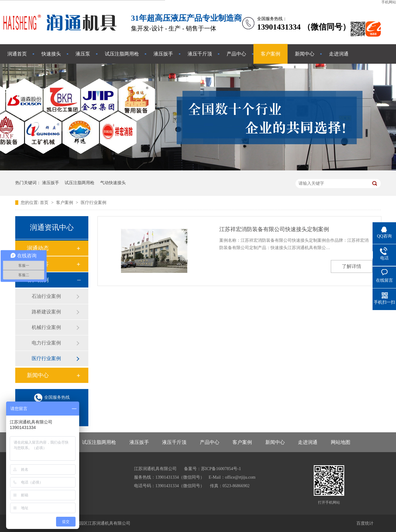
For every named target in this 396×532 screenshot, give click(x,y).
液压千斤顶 (200, 54)
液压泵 (83, 54)
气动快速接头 (113, 183)
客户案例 (270, 54)
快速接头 (51, 54)
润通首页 (17, 54)
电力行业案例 (46, 343)
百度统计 (365, 523)
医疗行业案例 (94, 203)
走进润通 (339, 54)
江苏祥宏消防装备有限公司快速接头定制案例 (274, 229)
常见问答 (38, 264)
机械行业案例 (46, 327)
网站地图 (341, 442)
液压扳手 (163, 54)
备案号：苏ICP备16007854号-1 (212, 469)
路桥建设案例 (46, 312)
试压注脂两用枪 (122, 54)
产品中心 (236, 54)
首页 (45, 203)
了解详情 (352, 266)
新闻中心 (305, 54)
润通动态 (38, 248)
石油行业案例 (46, 296)
